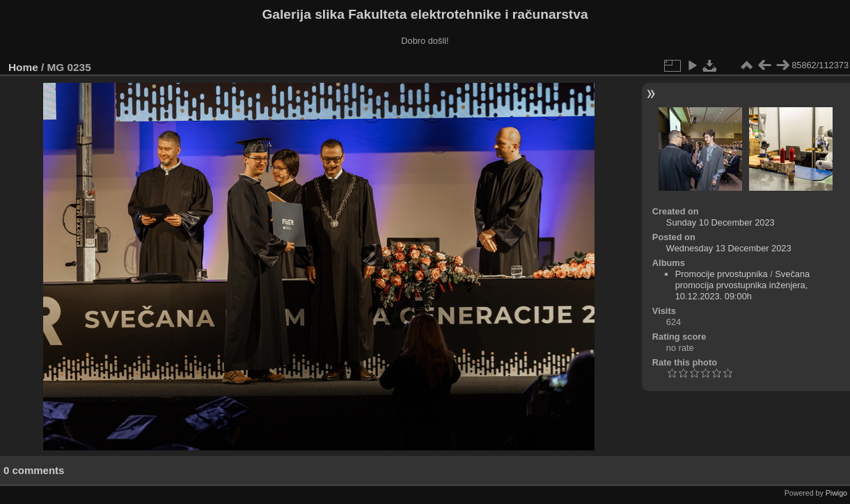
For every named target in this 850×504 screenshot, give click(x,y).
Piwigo (836, 493)
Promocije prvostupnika (722, 274)
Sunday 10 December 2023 (721, 222)
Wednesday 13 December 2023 (729, 248)
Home (23, 67)
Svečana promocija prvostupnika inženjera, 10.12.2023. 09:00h (743, 285)
